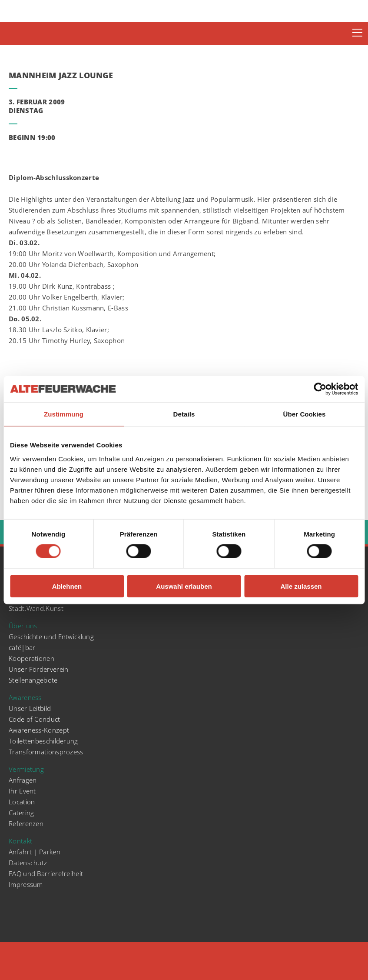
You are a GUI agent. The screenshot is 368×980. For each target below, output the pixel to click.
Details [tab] (184, 414)
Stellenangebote (33, 680)
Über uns (23, 626)
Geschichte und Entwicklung (51, 637)
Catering (21, 813)
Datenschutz (28, 863)
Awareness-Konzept (39, 730)
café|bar (22, 647)
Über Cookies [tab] (305, 414)
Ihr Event (22, 791)
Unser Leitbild (30, 708)
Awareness (25, 697)
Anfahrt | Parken (35, 852)
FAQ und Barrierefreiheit (46, 873)
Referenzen (26, 823)
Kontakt (20, 841)
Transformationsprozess (46, 752)
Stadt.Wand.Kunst (36, 608)
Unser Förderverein (38, 669)
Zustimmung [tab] (64, 414)
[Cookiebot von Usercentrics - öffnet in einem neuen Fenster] (320, 389)
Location (22, 802)
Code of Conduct (35, 719)
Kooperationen (31, 658)
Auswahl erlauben (184, 586)
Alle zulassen (301, 586)
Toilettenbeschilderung (43, 741)
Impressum (26, 884)
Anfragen (23, 780)
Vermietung (26, 769)
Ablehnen (67, 586)
